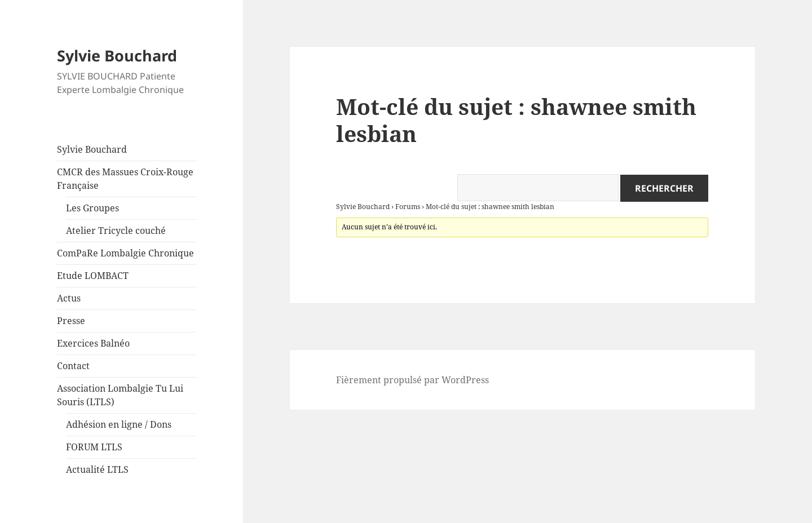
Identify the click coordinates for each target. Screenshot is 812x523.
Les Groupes (92, 208)
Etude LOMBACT (93, 276)
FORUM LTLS (94, 447)
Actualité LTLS (97, 469)
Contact (73, 366)
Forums (408, 207)
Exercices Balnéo (93, 343)
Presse (71, 321)
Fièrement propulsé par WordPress (412, 380)
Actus (69, 298)
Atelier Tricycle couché (116, 231)
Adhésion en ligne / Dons (119, 424)
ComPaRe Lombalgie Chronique (125, 253)
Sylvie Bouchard (117, 56)
